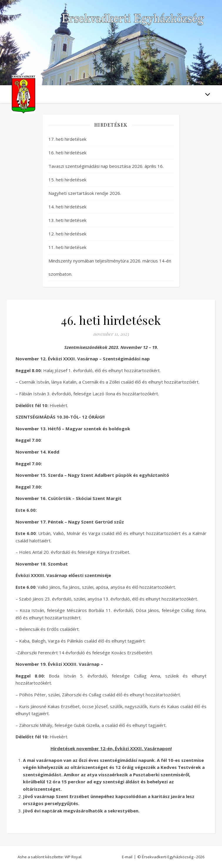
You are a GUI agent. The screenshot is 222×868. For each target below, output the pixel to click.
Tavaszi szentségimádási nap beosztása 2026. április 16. (106, 166)
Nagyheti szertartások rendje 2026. (85, 193)
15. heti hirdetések (67, 180)
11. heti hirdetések (67, 247)
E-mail (127, 857)
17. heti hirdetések (67, 139)
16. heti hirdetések (67, 153)
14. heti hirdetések (67, 207)
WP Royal (73, 857)
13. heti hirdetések (67, 220)
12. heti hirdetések (67, 234)
